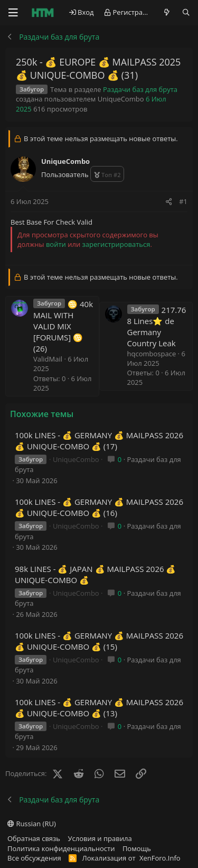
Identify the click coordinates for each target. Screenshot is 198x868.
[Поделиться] (169, 201)
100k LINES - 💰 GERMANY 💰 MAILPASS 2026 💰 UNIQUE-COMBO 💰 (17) (99, 441)
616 (39, 109)
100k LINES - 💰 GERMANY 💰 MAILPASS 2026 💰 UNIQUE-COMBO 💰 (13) (99, 708)
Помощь (137, 848)
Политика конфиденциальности (61, 848)
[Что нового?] (167, 12)
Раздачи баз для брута (140, 89)
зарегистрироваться (116, 244)
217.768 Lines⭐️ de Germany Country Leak (157, 326)
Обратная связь (34, 838)
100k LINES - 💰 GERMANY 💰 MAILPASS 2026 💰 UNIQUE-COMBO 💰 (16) (99, 507)
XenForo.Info (160, 858)
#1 (183, 201)
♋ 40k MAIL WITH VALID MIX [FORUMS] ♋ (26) (63, 326)
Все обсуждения (34, 858)
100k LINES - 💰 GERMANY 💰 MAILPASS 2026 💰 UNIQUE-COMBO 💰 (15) (99, 641)
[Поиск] (186, 12)
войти (56, 244)
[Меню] (13, 13)
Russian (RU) (32, 824)
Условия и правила (100, 838)
